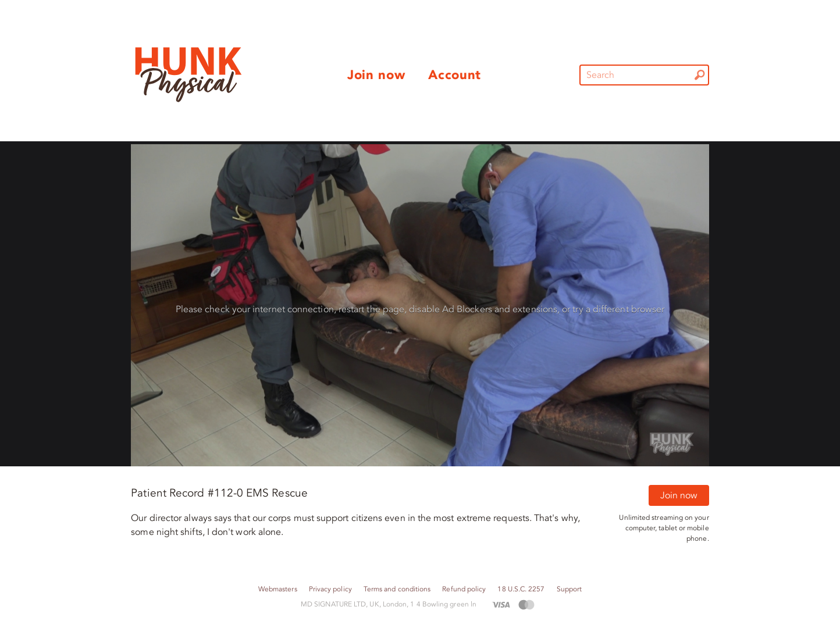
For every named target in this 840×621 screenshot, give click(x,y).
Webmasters (278, 589)
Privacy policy (330, 589)
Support (570, 589)
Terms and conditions (397, 589)
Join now (679, 495)
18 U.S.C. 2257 (521, 589)
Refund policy (464, 589)
